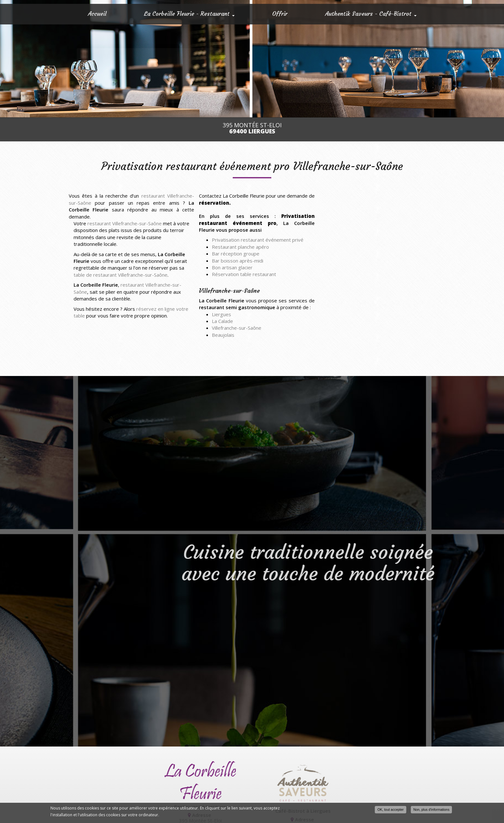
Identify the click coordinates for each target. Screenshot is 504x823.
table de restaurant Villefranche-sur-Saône (121, 275)
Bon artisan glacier (232, 267)
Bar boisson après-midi (238, 261)
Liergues (221, 314)
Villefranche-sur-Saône (237, 328)
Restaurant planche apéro (240, 247)
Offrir (280, 14)
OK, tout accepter (391, 810)
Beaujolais (223, 335)
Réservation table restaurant (244, 274)
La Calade (222, 321)
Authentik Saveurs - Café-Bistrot (371, 14)
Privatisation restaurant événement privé (258, 240)
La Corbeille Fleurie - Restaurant (189, 14)
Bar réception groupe (236, 254)
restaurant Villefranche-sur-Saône (125, 223)
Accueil (97, 14)
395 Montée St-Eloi (252, 128)
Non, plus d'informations (431, 810)
